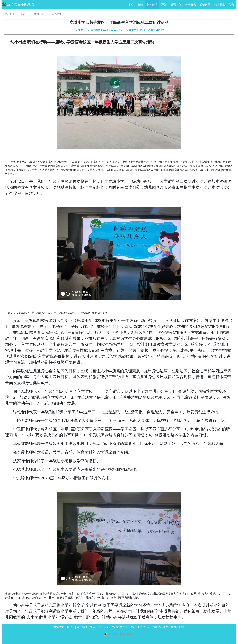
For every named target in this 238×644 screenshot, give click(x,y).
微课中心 (176, 5)
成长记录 (205, 5)
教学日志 (190, 5)
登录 (231, 5)
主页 (131, 5)
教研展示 (219, 5)
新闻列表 (39, 14)
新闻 (140, 5)
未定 (93, 627)
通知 (164, 5)
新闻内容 (57, 14)
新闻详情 (152, 5)
